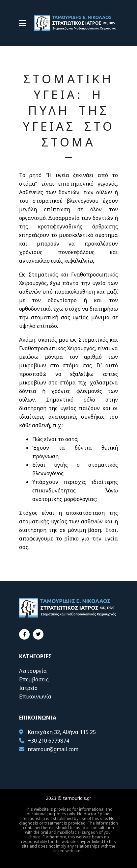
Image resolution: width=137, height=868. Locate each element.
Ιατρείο (28, 688)
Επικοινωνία (35, 697)
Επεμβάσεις (34, 679)
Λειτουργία (33, 671)
